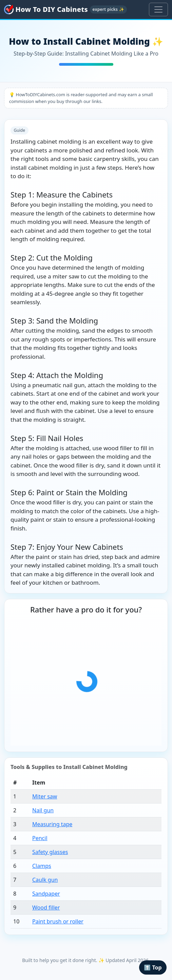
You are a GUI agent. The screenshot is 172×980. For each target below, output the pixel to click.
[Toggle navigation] (158, 9)
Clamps (42, 866)
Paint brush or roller (58, 921)
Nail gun (43, 810)
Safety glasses (50, 852)
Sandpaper (46, 894)
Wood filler (46, 908)
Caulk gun (45, 880)
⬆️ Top (153, 967)
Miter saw (45, 796)
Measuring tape (52, 824)
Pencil (40, 838)
